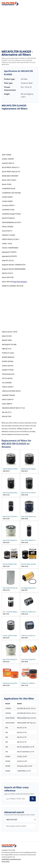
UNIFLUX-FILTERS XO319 (11, 391)
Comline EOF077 (8, 205)
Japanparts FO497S (9, 252)
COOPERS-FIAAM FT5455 (11, 214)
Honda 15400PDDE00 (10, 248)
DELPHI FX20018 (8, 218)
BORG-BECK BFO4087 (10, 176)
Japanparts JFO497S (9, 256)
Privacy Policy (6, 861)
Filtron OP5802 (8, 227)
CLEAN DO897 (7, 201)
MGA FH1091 (7, 336)
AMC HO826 (7, 155)
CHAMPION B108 (9, 188)
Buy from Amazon (20, 282)
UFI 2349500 (7, 383)
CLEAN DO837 (7, 197)
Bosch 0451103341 (9, 180)
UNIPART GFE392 (8, 395)
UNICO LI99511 (8, 387)
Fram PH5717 (7, 231)
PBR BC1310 (7, 349)
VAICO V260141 (8, 399)
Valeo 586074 (7, 404)
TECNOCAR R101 (8, 374)
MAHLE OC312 (8, 273)
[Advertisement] (20, 28)
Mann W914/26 (8, 277)
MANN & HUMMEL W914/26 (13, 286)
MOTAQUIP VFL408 (9, 344)
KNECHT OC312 (8, 260)
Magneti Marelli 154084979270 (14, 265)
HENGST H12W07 (9, 235)
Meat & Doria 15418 (10, 332)
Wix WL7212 (7, 412)
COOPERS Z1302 (8, 210)
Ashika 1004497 (8, 159)
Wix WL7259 (7, 416)
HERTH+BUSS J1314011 (11, 239)
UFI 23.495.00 (7, 378)
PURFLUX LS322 (8, 353)
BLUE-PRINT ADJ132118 (11, 171)
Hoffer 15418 (7, 243)
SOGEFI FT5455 (8, 370)
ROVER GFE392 (8, 361)
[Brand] (20, 820)
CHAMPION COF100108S (11, 193)
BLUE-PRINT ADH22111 (11, 167)
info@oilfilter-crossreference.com (11, 859)
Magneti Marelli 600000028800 (14, 269)
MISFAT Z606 (7, 340)
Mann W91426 (8, 282)
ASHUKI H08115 (8, 163)
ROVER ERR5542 (8, 357)
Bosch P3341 (7, 184)
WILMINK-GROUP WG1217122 (13, 408)
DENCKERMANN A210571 (12, 222)
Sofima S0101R (8, 366)
